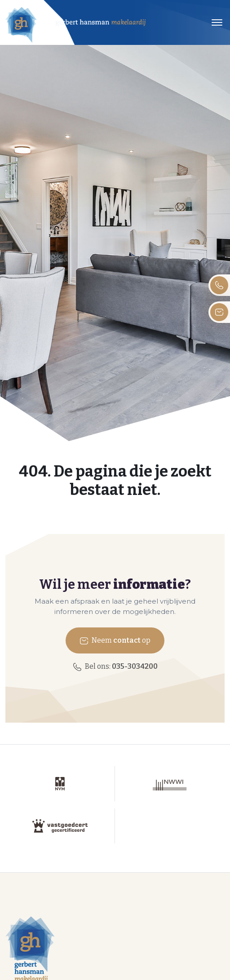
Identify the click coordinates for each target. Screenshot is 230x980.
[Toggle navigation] (217, 22)
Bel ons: (115, 667)
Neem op (115, 641)
